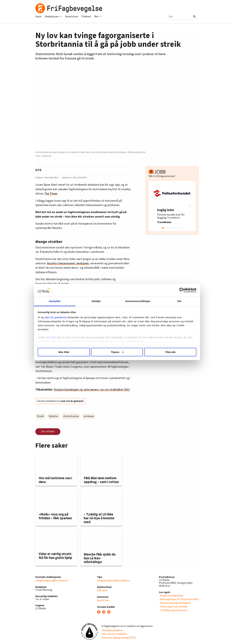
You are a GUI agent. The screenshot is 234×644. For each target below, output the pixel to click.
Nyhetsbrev (72, 17)
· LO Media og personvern (173, 610)
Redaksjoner (53, 17)
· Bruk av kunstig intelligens (175, 603)
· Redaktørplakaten (112, 630)
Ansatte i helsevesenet (61, 263)
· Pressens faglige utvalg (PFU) (118, 638)
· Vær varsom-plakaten (114, 634)
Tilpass (117, 352)
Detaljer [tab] (98, 301)
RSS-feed (102, 590)
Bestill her (103, 600)
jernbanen (83, 263)
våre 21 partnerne (64, 317)
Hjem (38, 17)
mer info (59, 337)
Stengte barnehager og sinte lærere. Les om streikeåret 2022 (92, 390)
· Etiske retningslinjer (171, 596)
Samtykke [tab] (61, 301)
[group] (172, 206)
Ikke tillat (69, 352)
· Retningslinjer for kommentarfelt (179, 599)
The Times (51, 194)
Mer (98, 17)
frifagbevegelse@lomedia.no (52, 581)
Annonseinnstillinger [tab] (136, 301)
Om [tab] (173, 301)
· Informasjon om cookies (173, 607)
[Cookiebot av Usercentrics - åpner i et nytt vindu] (174, 290)
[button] (190, 206)
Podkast (86, 17)
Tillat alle (165, 352)
